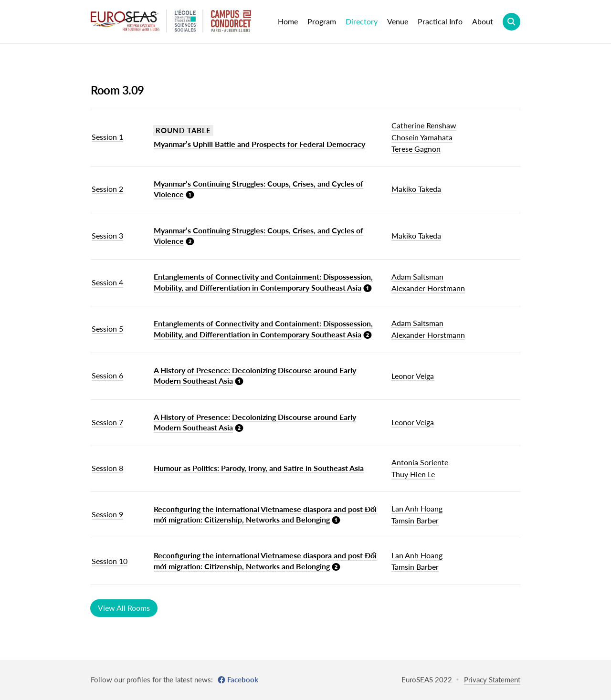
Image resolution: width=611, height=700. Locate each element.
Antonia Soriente (420, 462)
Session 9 (107, 514)
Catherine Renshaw (424, 125)
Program (322, 21)
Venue (398, 21)
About (483, 21)
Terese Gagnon (416, 149)
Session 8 (107, 468)
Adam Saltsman (417, 277)
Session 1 (107, 137)
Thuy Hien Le (413, 474)
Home (288, 21)
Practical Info (440, 21)
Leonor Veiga (413, 376)
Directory (362, 21)
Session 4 (107, 282)
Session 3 (107, 235)
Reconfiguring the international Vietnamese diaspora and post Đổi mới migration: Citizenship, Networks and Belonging (265, 514)
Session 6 (107, 375)
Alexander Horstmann (428, 288)
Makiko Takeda (416, 189)
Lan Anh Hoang (417, 508)
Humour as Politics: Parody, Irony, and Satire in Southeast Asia (259, 468)
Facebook (243, 679)
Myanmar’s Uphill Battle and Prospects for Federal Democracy (259, 144)
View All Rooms (124, 608)
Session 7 (107, 422)
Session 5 (107, 329)
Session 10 (110, 561)
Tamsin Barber (415, 520)
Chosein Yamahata (422, 137)
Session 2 (107, 189)
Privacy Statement (492, 679)
